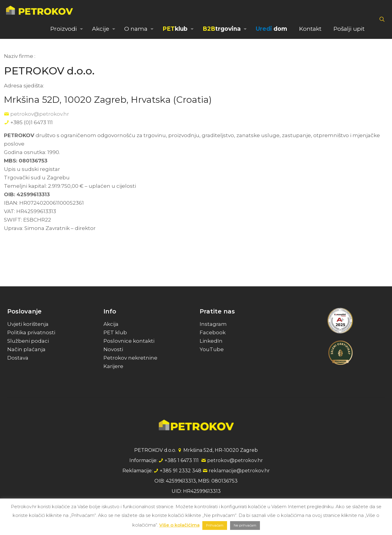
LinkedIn (211, 341)
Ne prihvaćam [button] (245, 525)
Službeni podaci (28, 341)
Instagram (213, 324)
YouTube (212, 349)
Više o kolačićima (179, 525)
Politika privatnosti (31, 332)
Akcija (111, 324)
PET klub (115, 332)
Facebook (213, 332)
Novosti (113, 349)
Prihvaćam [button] (215, 525)
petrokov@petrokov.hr (40, 114)
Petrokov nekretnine (130, 358)
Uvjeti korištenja (28, 324)
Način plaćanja (26, 349)
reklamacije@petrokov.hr (239, 471)
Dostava (18, 358)
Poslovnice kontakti (129, 341)
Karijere (113, 366)
